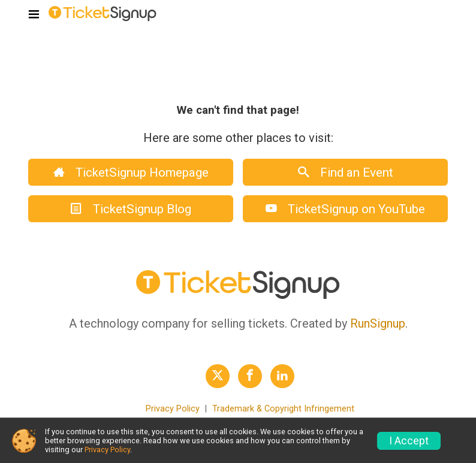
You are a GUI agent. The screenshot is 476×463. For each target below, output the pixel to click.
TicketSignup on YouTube (345, 209)
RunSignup (378, 323)
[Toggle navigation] (34, 15)
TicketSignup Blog (131, 209)
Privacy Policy (173, 409)
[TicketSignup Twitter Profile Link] (218, 376)
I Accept (409, 441)
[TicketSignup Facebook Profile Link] (250, 376)
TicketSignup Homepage (131, 173)
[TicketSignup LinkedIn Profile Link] (282, 376)
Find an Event (346, 173)
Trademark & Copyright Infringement (283, 409)
